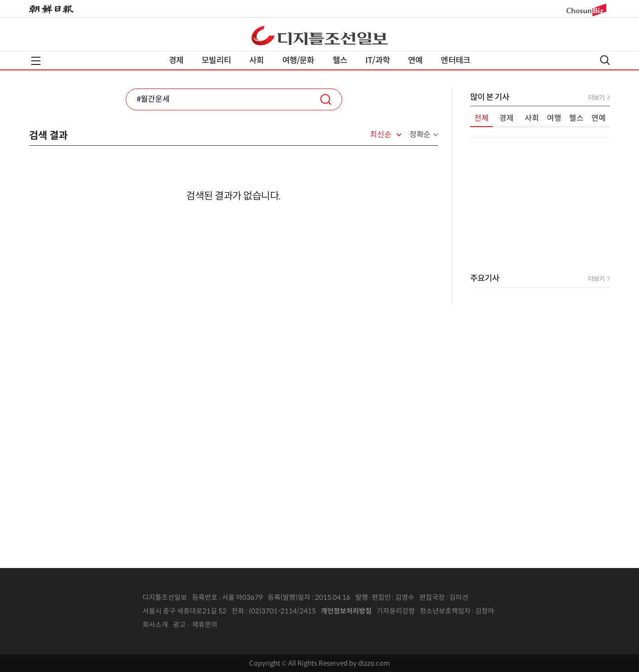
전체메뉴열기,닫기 (36, 61)
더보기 (596, 98)
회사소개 (155, 625)
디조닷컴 (319, 35)
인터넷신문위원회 (524, 611)
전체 (482, 118)
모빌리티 (216, 60)
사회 (256, 60)
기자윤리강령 (396, 611)
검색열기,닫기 (605, 60)
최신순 (381, 135)
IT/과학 (378, 60)
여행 (554, 118)
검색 (326, 99)
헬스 (340, 60)
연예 (415, 60)
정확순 (420, 135)
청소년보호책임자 (445, 611)
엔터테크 (455, 60)
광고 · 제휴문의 (195, 625)
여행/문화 (298, 60)
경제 (176, 60)
